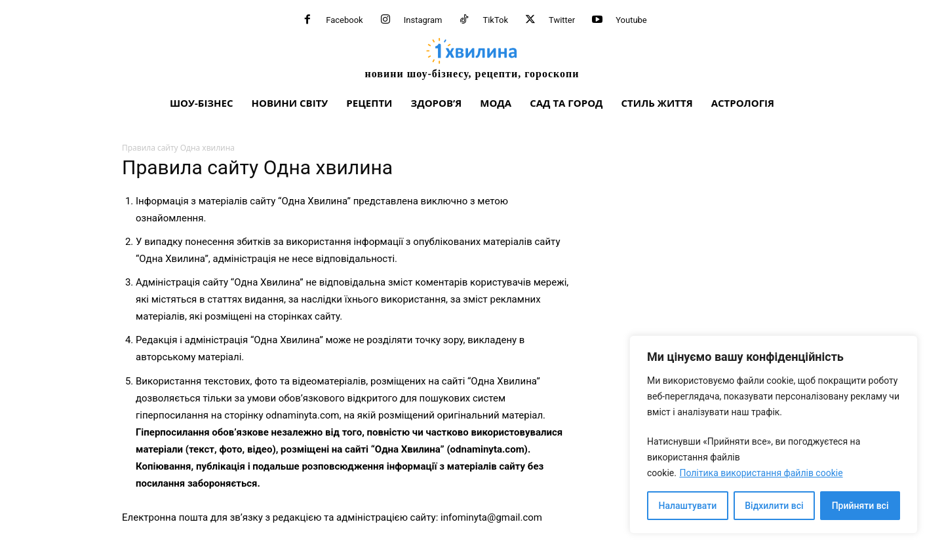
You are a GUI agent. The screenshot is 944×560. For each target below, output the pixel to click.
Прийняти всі (860, 506)
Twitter (562, 20)
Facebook (344, 20)
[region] (774, 435)
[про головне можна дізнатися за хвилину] (472, 58)
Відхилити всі (774, 506)
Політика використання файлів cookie (761, 473)
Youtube (631, 20)
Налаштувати (688, 506)
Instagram (423, 20)
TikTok (495, 20)
